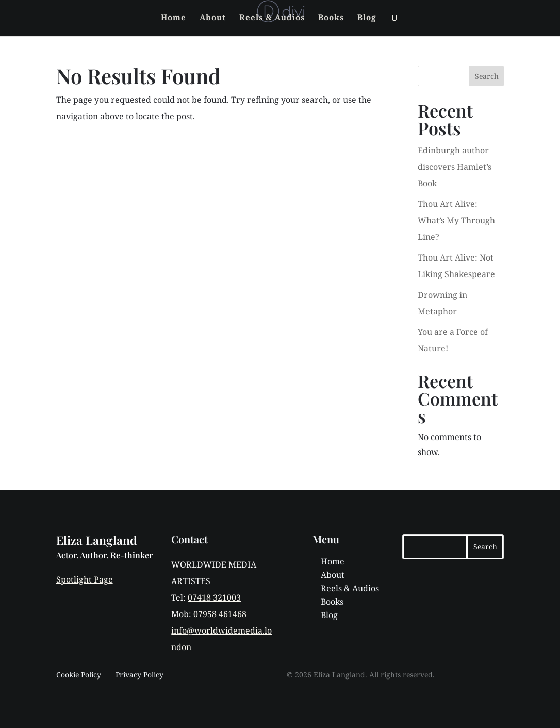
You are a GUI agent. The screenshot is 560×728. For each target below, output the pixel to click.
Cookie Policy (79, 675)
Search (487, 76)
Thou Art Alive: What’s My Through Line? (456, 220)
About (213, 18)
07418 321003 (214, 597)
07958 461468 (220, 614)
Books (331, 18)
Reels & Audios (272, 18)
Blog (367, 18)
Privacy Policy (139, 675)
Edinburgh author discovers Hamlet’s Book (455, 167)
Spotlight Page (85, 579)
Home (174, 18)
